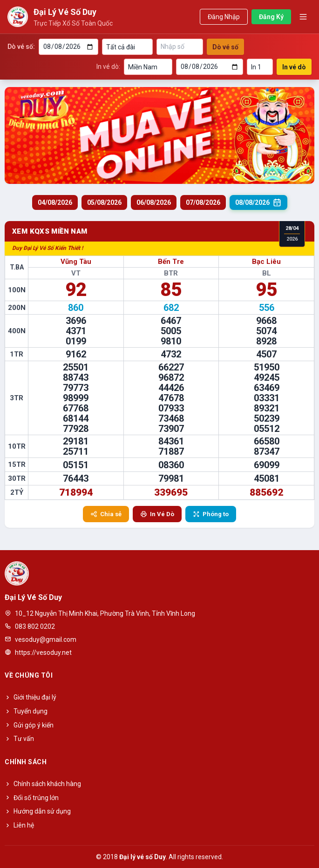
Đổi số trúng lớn (32, 798)
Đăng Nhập (224, 17)
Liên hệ (19, 825)
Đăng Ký (271, 17)
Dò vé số (225, 47)
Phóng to (211, 514)
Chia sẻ (106, 514)
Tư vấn (19, 739)
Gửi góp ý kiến (29, 725)
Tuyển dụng (26, 711)
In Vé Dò (157, 514)
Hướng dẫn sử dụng (38, 811)
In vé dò (294, 67)
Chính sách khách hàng (43, 784)
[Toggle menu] (303, 17)
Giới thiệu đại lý (31, 697)
